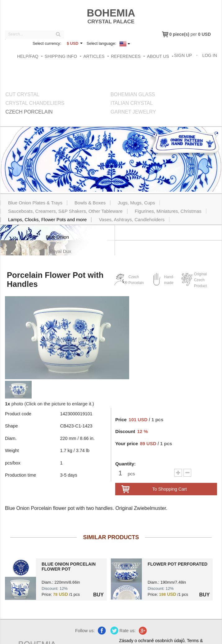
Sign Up (183, 55)
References (126, 56)
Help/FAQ (28, 56)
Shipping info (61, 56)
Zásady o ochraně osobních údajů (153, 626)
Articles (94, 56)
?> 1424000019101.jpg (20, 564)
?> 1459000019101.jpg (126, 564)
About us (158, 56)
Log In (210, 55)
